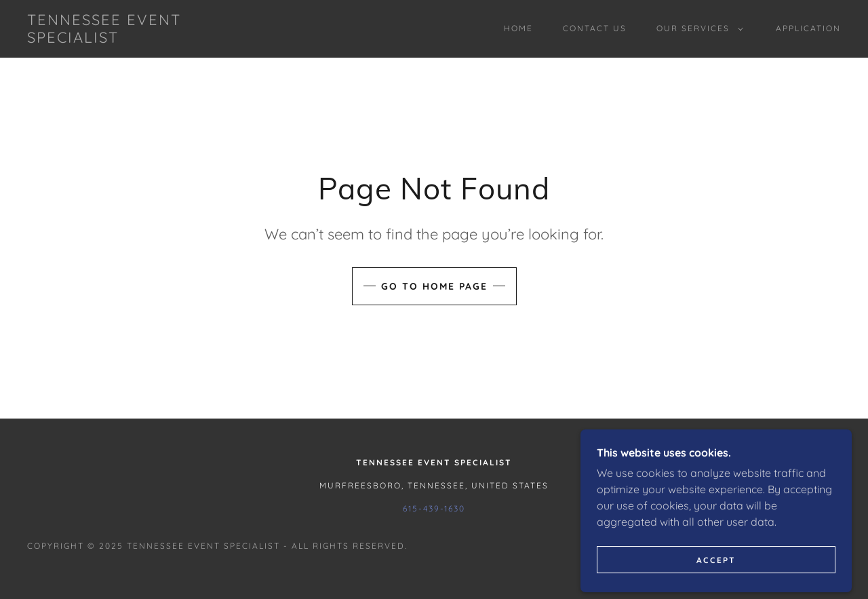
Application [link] (808, 28)
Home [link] (518, 28)
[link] (138, 39)
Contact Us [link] (595, 28)
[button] (697, 28)
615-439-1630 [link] (434, 508)
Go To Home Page (434, 286)
